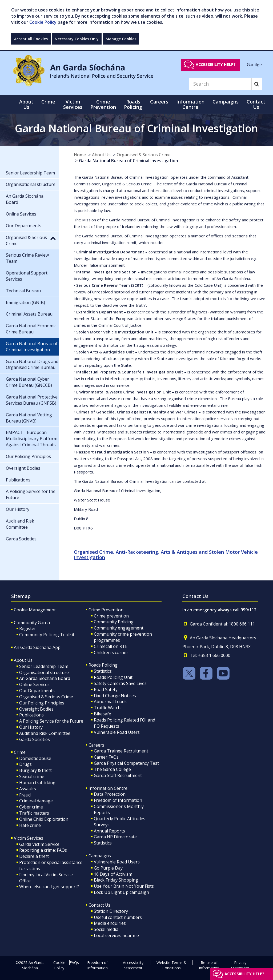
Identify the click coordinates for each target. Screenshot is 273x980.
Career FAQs (106, 757)
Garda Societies (35, 739)
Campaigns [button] (226, 102)
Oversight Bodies (36, 709)
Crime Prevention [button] (103, 104)
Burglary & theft (35, 770)
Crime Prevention (106, 610)
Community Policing (114, 622)
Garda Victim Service (39, 844)
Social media (106, 929)
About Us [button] (26, 104)
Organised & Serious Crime (144, 155)
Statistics (103, 671)
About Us (101, 155)
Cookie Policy (43, 22)
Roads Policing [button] (133, 104)
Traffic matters (34, 813)
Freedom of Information (118, 800)
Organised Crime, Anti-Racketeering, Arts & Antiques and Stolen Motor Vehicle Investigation (166, 555)
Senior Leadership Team (44, 666)
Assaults (28, 789)
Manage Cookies (121, 39)
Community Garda (32, 623)
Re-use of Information (209, 965)
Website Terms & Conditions (172, 965)
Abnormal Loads (110, 702)
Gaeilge (254, 64)
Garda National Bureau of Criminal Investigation (129, 161)
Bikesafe (103, 714)
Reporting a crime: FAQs (43, 850)
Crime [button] (48, 102)
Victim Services (29, 838)
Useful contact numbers (118, 917)
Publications (31, 715)
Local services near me (116, 935)
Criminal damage (36, 801)
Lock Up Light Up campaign (121, 892)
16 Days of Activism (113, 874)
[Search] (220, 84)
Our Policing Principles (42, 703)
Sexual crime (32, 776)
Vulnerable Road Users (117, 732)
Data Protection (110, 794)
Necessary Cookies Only (77, 39)
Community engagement (119, 628)
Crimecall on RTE (111, 646)
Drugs (25, 764)
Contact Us (99, 905)
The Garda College (112, 769)
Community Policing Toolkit (47, 635)
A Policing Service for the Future (51, 721)
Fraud (25, 795)
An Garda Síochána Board (45, 678)
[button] (53, 238)
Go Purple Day (108, 868)
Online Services (34, 684)
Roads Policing (103, 665)
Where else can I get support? (49, 887)
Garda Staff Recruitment (118, 775)
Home (80, 155)
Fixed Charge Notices (115, 696)
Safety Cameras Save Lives (120, 683)
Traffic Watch (107, 708)
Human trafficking (37, 783)
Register (28, 628)
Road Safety (106, 690)
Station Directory (111, 911)
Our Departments (37, 691)
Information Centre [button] (190, 104)
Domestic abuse (35, 758)
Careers (96, 745)
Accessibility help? (216, 64)
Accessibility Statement (133, 965)
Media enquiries (110, 923)
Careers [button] (159, 102)
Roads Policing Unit (113, 677)
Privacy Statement (240, 965)
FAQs (74, 963)
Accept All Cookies (31, 39)
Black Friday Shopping (116, 880)
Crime (20, 752)
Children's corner (111, 652)
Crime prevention (111, 616)
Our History (31, 727)
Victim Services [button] (73, 104)
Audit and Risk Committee (45, 733)
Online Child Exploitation (44, 819)
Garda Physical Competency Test (126, 763)
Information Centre (108, 788)
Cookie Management (35, 610)
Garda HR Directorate (115, 837)
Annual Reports (109, 831)
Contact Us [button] (256, 104)
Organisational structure (44, 672)
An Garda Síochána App (37, 647)
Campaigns (100, 856)
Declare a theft (34, 856)
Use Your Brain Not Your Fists (124, 886)
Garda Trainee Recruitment (121, 751)
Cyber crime (31, 807)
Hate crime (30, 825)
